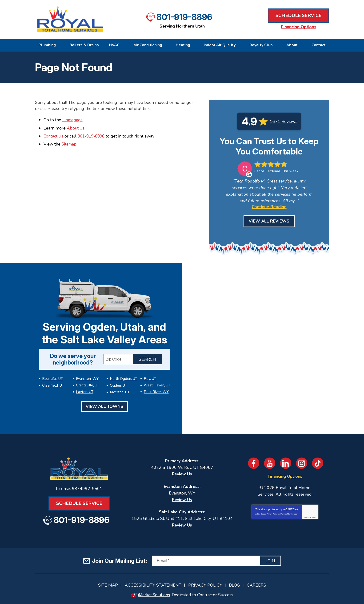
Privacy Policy (272, 514)
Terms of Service (287, 514)
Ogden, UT (118, 378)
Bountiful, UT (52, 378)
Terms (314, 517)
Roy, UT (150, 378)
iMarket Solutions (154, 594)
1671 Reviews (284, 122)
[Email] (216, 560)
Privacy (307, 517)
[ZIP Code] (118, 359)
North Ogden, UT (90, 391)
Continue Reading (269, 207)
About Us (76, 128)
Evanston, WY (53, 391)
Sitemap (70, 144)
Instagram (302, 463)
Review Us (182, 474)
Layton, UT (85, 385)
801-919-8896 (184, 16)
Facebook (254, 463)
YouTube (270, 463)
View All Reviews (269, 221)
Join (271, 560)
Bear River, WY (156, 391)
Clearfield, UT (53, 385)
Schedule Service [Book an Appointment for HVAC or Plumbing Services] (298, 16)
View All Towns (104, 405)
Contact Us (54, 136)
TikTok (318, 463)
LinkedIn (286, 463)
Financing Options (299, 27)
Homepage (73, 120)
